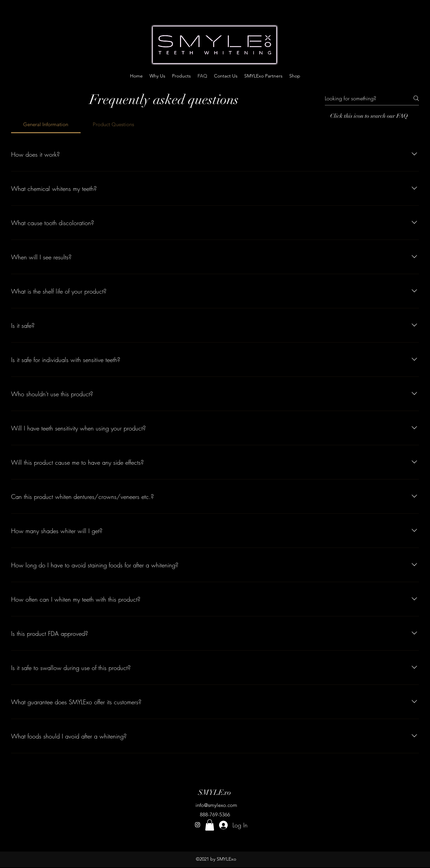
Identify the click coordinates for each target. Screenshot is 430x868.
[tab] (46, 124)
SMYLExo (215, 792)
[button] (210, 825)
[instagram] (198, 825)
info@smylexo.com (216, 805)
